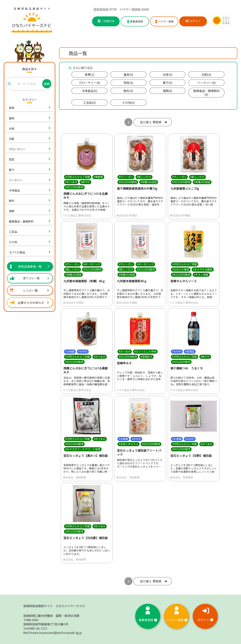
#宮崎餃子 (146, 357)
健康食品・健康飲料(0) (207, 93)
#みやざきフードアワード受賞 (83, 449)
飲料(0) (128, 91)
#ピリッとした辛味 (145, 352)
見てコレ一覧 (30, 278)
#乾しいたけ (144, 177)
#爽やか (85, 182)
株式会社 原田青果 (74, 477)
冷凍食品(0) (90, 91)
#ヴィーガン (126, 177)
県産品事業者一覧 (30, 266)
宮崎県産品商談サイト (54, 606)
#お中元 (83, 352)
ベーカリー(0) (206, 83)
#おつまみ (71, 182)
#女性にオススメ (129, 444)
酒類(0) (168, 91)
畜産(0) (128, 74)
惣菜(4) (128, 83)
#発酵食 (98, 177)
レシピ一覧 (30, 290)
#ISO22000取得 (74, 187)
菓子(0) (168, 83)
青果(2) (90, 74)
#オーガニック (92, 264)
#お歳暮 (70, 352)
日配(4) (206, 74)
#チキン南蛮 (201, 275)
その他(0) (128, 103)
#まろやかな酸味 (203, 269)
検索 (47, 84)
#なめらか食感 (181, 269)
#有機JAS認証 (149, 182)
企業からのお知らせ (30, 303)
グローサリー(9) (90, 83)
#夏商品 (190, 352)
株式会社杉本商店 (127, 215)
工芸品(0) (90, 103)
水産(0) (168, 74)
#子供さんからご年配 (78, 177)
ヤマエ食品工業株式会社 (77, 215)
